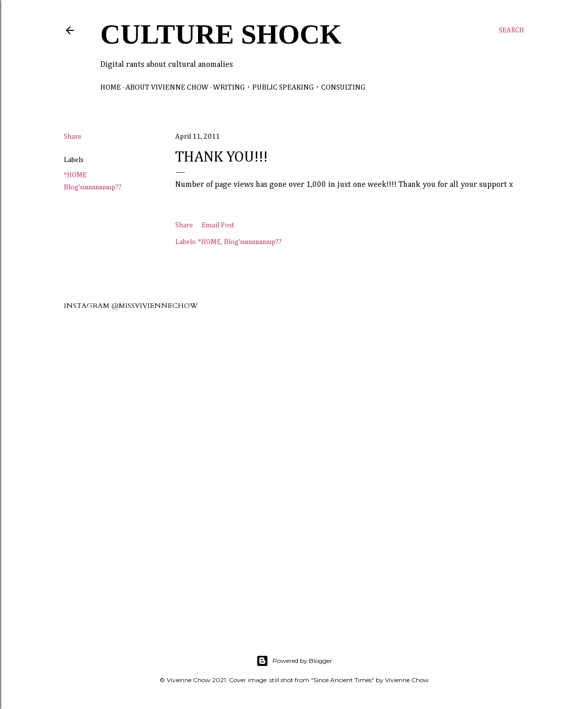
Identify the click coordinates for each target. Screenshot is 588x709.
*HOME (75, 175)
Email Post (218, 225)
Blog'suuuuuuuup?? (93, 187)
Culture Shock (221, 34)
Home (111, 87)
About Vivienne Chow (167, 87)
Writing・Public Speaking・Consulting (289, 87)
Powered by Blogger (294, 661)
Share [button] (73, 137)
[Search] (512, 30)
